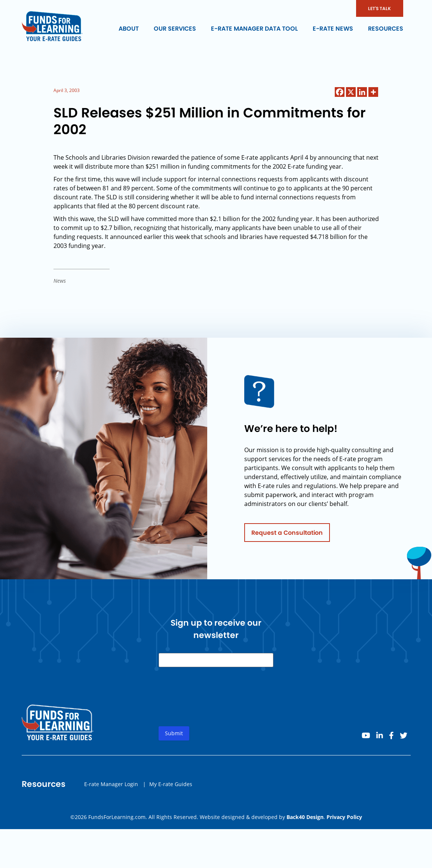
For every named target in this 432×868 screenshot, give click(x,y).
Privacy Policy (344, 817)
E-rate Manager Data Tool (254, 29)
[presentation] (215, 706)
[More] (373, 92)
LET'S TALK (379, 8)
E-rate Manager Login (111, 787)
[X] (351, 92)
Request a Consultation (287, 536)
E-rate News (333, 29)
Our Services (175, 29)
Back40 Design (305, 817)
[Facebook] (340, 92)
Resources (386, 29)
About (129, 29)
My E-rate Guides (171, 787)
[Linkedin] (362, 92)
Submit (174, 737)
